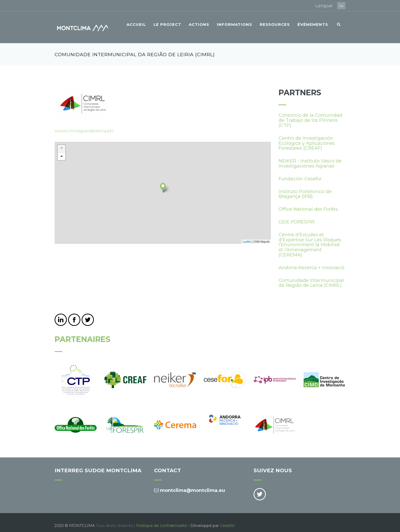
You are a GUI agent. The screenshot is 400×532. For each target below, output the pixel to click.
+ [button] (62, 143)
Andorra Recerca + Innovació (311, 262)
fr (341, 6)
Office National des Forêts (308, 203)
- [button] (61, 150)
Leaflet (247, 236)
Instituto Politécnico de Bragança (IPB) (305, 188)
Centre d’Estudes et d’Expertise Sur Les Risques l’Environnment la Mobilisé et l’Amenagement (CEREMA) (310, 239)
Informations (234, 24)
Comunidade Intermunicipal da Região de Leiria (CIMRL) (311, 277)
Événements (313, 24)
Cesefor (227, 519)
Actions (199, 24)
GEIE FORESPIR (297, 216)
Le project (167, 24)
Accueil (136, 24)
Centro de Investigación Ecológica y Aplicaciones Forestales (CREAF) (307, 137)
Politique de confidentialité (162, 519)
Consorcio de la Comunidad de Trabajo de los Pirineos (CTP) (310, 114)
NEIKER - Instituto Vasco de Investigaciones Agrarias (310, 158)
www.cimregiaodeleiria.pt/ (84, 125)
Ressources (275, 24)
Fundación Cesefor (300, 173)
